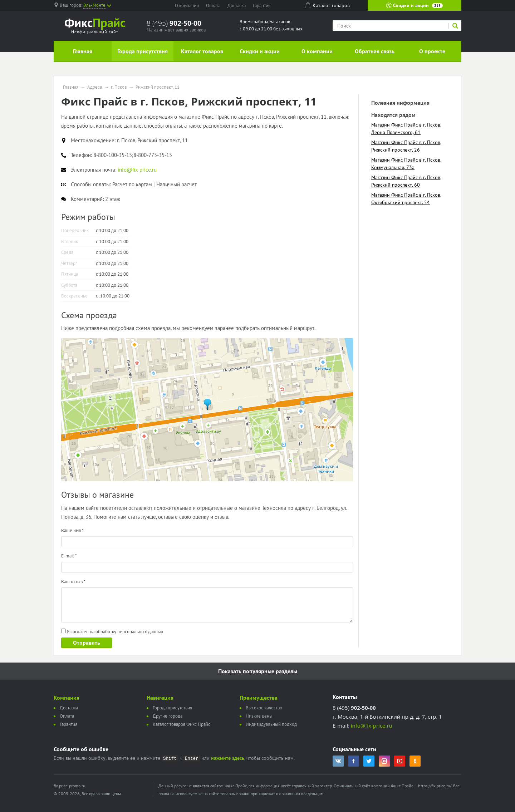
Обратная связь (375, 51)
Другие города (168, 716)
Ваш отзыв (73, 582)
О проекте (432, 51)
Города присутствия (143, 51)
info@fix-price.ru (372, 725)
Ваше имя (72, 530)
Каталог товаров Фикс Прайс (182, 724)
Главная (83, 51)
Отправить (87, 643)
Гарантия (262, 6)
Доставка (237, 6)
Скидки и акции (414, 5)
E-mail (69, 556)
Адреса (95, 87)
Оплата (213, 6)
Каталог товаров (202, 51)
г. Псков (119, 87)
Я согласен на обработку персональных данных (112, 632)
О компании (187, 6)
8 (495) (174, 23)
